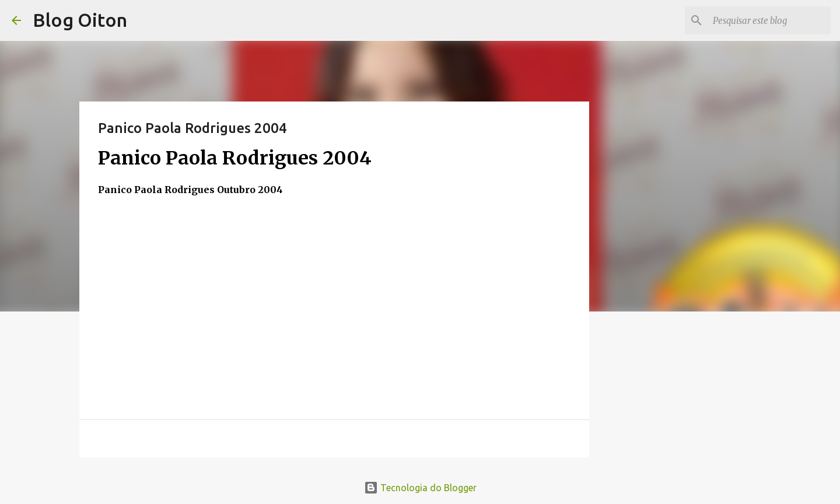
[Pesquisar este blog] (769, 20)
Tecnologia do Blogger (420, 488)
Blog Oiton (80, 20)
